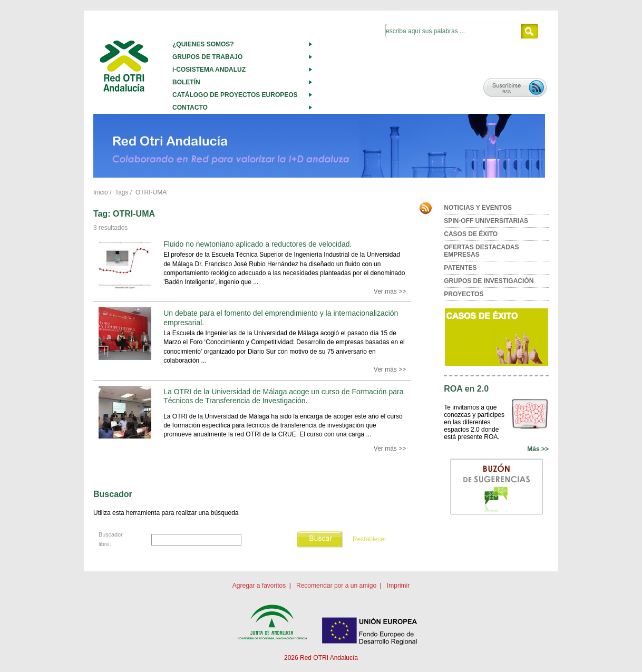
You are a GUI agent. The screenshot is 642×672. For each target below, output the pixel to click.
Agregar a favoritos (259, 586)
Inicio (101, 192)
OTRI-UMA (151, 192)
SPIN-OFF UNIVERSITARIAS (486, 221)
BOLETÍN (186, 82)
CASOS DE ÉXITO (471, 234)
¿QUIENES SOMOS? (203, 44)
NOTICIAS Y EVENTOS (478, 208)
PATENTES (460, 268)
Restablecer (369, 539)
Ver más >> (390, 291)
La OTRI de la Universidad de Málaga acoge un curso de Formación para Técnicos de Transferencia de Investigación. (283, 396)
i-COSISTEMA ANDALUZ (209, 70)
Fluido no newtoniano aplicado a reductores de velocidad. (257, 244)
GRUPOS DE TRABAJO (207, 57)
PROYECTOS (464, 294)
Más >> (538, 449)
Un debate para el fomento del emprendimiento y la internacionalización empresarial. (281, 318)
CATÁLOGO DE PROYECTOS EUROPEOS (235, 95)
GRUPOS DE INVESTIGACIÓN (489, 281)
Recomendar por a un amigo (336, 586)
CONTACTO (190, 108)
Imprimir (398, 586)
